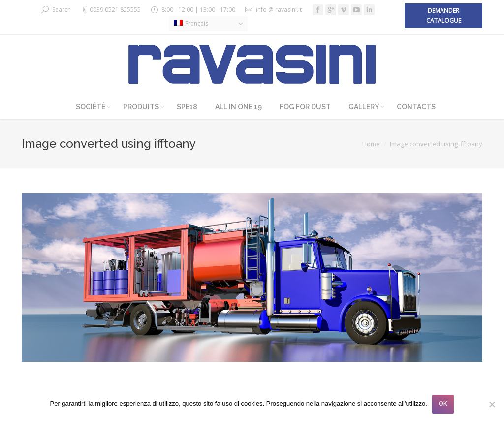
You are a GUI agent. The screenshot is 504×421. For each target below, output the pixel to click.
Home (371, 144)
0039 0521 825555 (115, 10)
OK (443, 404)
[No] (492, 404)
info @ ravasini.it (279, 10)
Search (62, 10)
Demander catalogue (444, 16)
